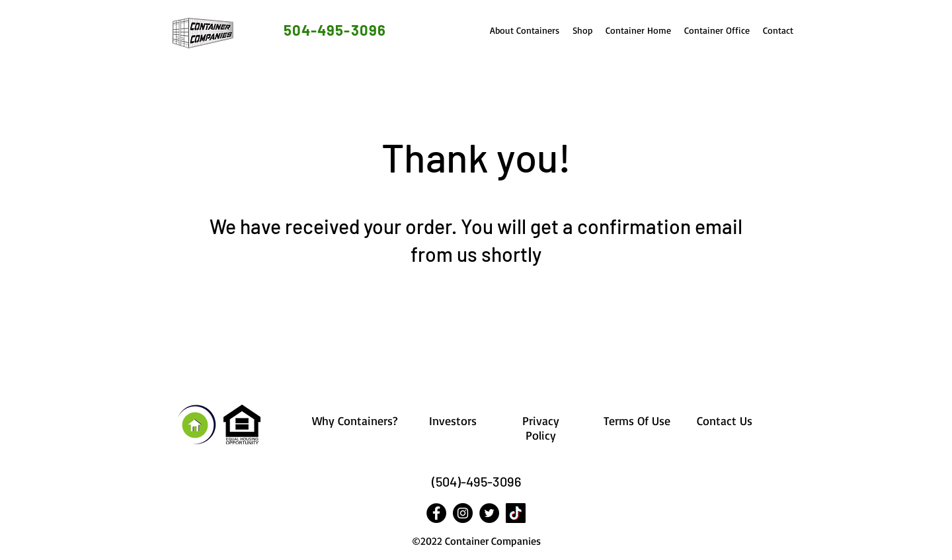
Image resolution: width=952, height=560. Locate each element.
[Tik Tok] (516, 513)
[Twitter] (489, 513)
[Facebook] (436, 513)
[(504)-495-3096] (476, 482)
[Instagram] (463, 513)
